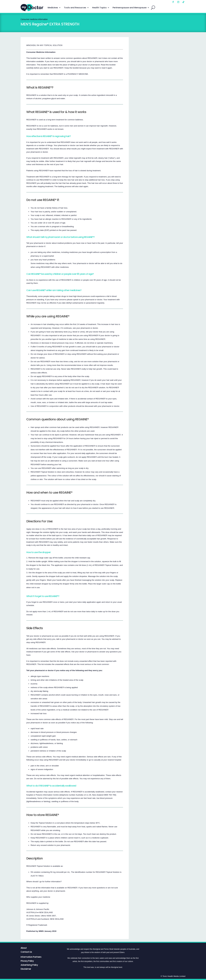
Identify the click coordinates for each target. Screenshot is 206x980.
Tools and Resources (75, 8)
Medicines (53, 8)
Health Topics (99, 8)
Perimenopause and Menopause (130, 8)
